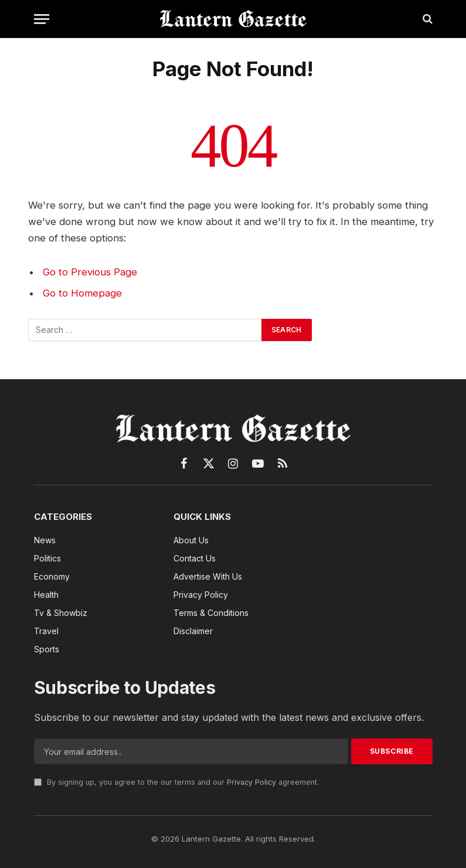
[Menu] (42, 19)
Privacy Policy (251, 782)
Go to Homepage (82, 293)
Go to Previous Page (90, 272)
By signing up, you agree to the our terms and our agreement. (176, 782)
